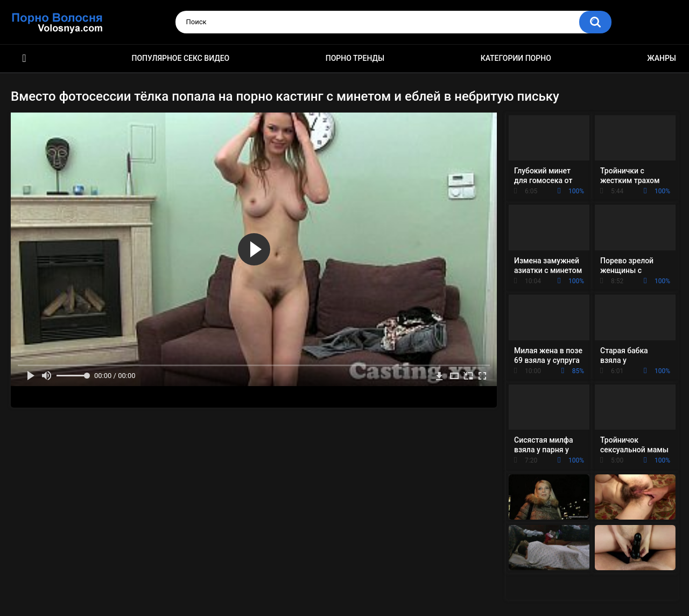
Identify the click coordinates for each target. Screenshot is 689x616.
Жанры (662, 58)
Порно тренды (355, 58)
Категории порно (516, 58)
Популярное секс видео (181, 58)
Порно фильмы (24, 58)
